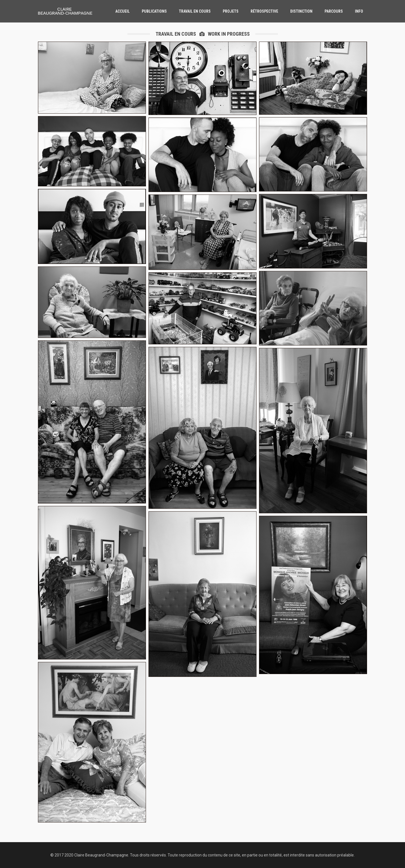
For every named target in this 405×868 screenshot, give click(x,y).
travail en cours (195, 11)
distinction (301, 11)
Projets (231, 11)
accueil (122, 11)
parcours (334, 11)
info (359, 11)
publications (154, 11)
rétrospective (264, 11)
